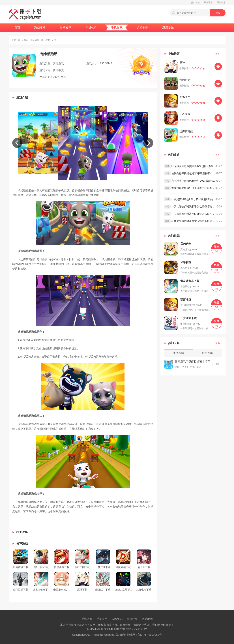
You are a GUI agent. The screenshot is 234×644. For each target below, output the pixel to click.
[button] (17, 143)
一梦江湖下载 (103, 567)
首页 (26, 40)
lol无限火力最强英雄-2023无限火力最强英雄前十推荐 (194, 166)
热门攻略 (196, 3)
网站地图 (147, 619)
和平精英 (186, 262)
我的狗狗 (186, 244)
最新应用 (221, 3)
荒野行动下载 (41, 567)
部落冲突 (185, 97)
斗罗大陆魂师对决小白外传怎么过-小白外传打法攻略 (194, 214)
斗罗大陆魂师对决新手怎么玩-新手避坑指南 (194, 207)
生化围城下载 (21, 590)
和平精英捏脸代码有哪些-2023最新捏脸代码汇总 (194, 181)
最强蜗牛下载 (103, 590)
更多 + (219, 54)
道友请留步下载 (42, 590)
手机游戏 (35, 40)
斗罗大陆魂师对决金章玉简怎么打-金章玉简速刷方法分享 (194, 221)
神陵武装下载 (123, 567)
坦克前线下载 (21, 567)
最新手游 (208, 3)
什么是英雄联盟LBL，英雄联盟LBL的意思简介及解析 (194, 199)
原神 (182, 63)
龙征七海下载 (144, 590)
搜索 (218, 13)
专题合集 (132, 619)
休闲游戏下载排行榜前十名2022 (194, 361)
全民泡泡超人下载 (63, 590)
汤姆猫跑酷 (186, 131)
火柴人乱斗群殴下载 (126, 590)
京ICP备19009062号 (150, 635)
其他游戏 (46, 40)
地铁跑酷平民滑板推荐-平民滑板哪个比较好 (194, 173)
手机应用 (102, 619)
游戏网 (131, 635)
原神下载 (82, 590)
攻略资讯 (117, 619)
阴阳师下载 (144, 567)
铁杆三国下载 (82, 567)
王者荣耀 (185, 114)
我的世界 (185, 80)
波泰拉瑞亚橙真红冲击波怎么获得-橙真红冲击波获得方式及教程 (194, 188)
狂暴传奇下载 (62, 567)
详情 (217, 364)
